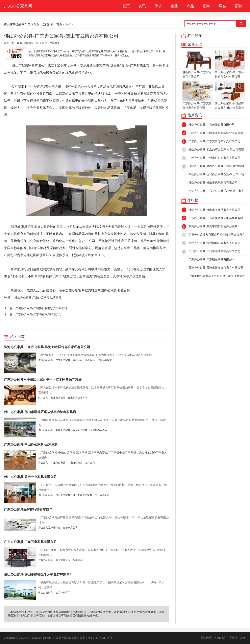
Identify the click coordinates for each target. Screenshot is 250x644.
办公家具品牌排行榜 (49, 528)
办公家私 (90, 360)
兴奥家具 (78, 560)
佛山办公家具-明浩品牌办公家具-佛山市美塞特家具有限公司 (230, 97)
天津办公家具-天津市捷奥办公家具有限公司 (216, 268)
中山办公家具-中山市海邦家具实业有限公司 (230, 64)
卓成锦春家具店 (99, 430)
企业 (174, 6)
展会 (222, 6)
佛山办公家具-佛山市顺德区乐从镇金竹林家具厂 (38, 574)
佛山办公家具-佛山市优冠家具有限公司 (213, 183)
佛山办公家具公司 (65, 495)
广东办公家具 (41, 298)
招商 (206, 6)
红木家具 (43, 398)
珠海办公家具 (46, 360)
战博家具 (56, 298)
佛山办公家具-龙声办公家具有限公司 (30, 477)
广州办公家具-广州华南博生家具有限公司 (214, 251)
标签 (243, 638)
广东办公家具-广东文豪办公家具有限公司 (198, 95)
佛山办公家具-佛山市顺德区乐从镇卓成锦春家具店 (40, 412)
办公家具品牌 (70, 528)
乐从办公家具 (80, 430)
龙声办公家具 (85, 495)
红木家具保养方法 (78, 398)
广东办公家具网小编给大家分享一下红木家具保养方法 (43, 379)
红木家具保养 (58, 398)
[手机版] (54, 43)
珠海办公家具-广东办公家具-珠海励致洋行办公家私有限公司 (47, 347)
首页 (126, 6)
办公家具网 (60, 638)
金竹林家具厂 (63, 593)
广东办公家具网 (18, 6)
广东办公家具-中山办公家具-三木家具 (31, 444)
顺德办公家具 (63, 430)
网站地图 (206, 638)
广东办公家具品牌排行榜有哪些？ (28, 509)
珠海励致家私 (105, 360)
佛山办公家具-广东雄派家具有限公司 (198, 64)
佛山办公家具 (23, 298)
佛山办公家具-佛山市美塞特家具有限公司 (214, 210)
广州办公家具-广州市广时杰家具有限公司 (214, 158)
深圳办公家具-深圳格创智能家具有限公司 (41, 308)
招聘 (238, 6)
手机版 (233, 638)
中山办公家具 (75, 463)
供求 (158, 6)
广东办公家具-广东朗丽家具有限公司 (38, 314)
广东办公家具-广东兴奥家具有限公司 (30, 542)
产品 (190, 6)
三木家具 (90, 463)
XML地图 (220, 638)
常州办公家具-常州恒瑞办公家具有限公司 (214, 243)
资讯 (142, 6)
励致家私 (78, 360)
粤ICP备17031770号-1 (101, 638)
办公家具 (17, 43)
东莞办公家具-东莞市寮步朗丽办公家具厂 (214, 226)
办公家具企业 (63, 560)
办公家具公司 (102, 495)
